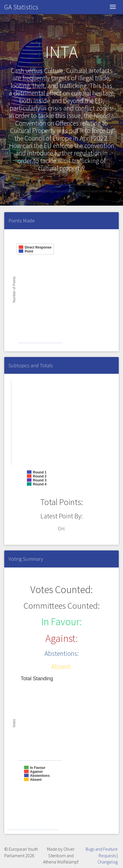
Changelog (108, 862)
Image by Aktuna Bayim (36, 184)
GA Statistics (21, 7)
